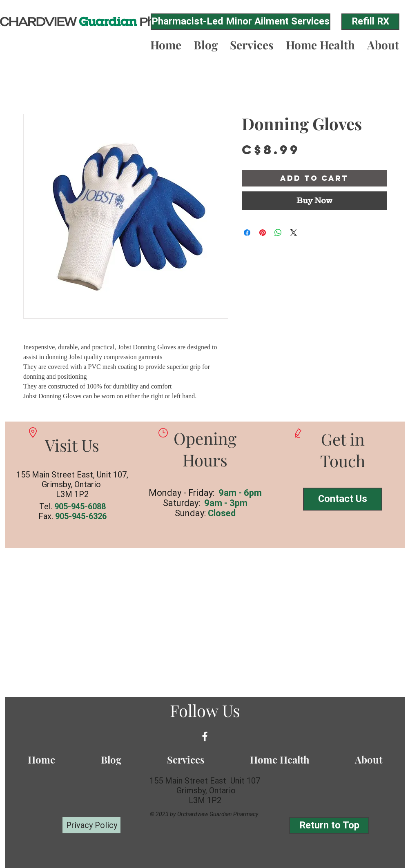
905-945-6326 (81, 516)
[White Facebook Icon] (205, 736)
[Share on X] (294, 233)
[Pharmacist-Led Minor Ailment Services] (241, 22)
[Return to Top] (329, 825)
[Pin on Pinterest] (263, 233)
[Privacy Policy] (91, 825)
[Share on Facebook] (247, 233)
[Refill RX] (370, 22)
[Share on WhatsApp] (278, 233)
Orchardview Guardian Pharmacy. (218, 814)
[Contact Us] (343, 499)
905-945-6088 (80, 506)
